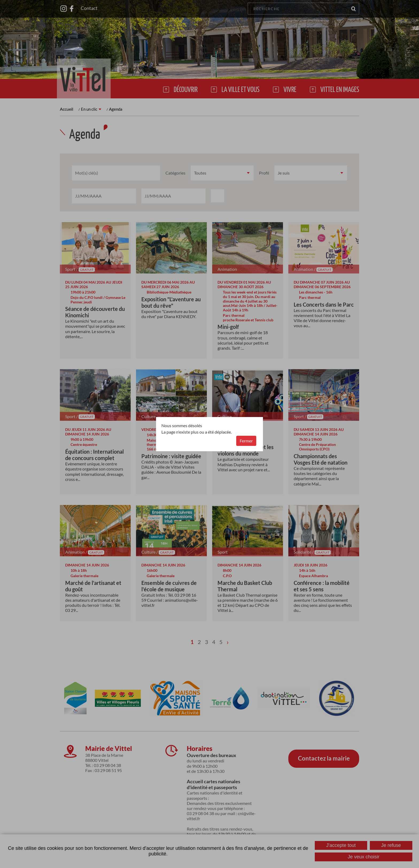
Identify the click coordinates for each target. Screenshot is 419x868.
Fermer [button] (246, 441)
